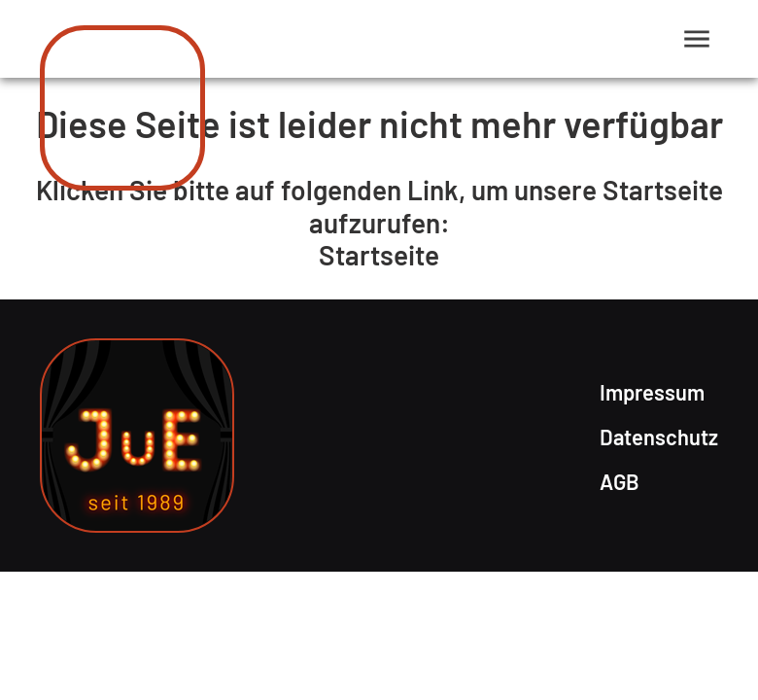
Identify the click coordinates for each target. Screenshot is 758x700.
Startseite (379, 255)
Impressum (652, 392)
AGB (620, 481)
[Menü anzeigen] (697, 39)
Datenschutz (659, 437)
